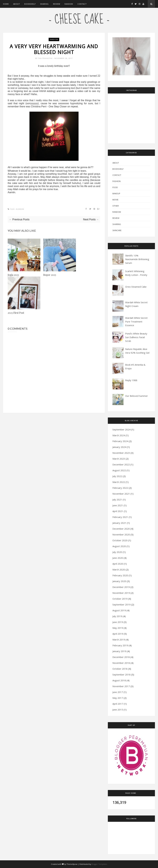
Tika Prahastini (46, 58)
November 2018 (121, 663)
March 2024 (119, 435)
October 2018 (120, 669)
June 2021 (118, 505)
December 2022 (121, 464)
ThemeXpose (72, 864)
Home (6, 4)
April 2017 (118, 704)
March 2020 (119, 570)
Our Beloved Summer (137, 396)
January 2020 (119, 581)
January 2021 (119, 523)
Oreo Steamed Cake (136, 287)
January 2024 (119, 447)
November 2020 (121, 534)
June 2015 (118, 710)
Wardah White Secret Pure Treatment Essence (136, 322)
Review (57, 4)
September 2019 (121, 605)
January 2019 (119, 651)
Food (115, 187)
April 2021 (118, 511)
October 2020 (120, 540)
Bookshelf (30, 4)
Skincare (117, 230)
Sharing (44, 4)
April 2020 (118, 564)
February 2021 (120, 517)
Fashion (117, 181)
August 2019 (119, 610)
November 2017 (121, 686)
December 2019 (121, 587)
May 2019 (118, 628)
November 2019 (121, 593)
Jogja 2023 (13, 275)
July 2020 (117, 552)
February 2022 (120, 488)
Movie (115, 200)
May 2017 (118, 698)
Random (69, 4)
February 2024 (120, 441)
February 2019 (120, 645)
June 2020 (118, 558)
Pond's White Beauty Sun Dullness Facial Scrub (136, 337)
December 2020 (121, 529)
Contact (82, 4)
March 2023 (119, 459)
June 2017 (118, 692)
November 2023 (121, 453)
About (17, 4)
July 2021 (117, 499)
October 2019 (120, 599)
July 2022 (117, 476)
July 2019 (117, 616)
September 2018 (121, 675)
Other (116, 206)
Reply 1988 (131, 380)
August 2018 (119, 680)
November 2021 (121, 494)
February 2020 (120, 575)
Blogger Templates (99, 864)
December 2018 (121, 657)
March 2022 (119, 482)
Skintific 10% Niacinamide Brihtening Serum (137, 259)
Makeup (116, 193)
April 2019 (118, 634)
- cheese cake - (79, 19)
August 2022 (119, 470)
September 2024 (121, 429)
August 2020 (119, 546)
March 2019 (119, 640)
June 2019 (118, 622)
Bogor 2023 (50, 275)
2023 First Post (16, 313)
